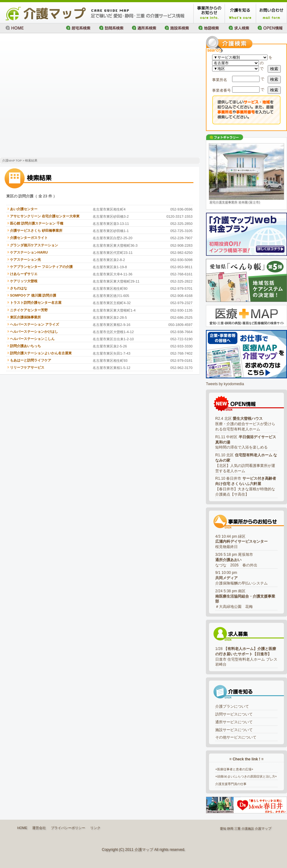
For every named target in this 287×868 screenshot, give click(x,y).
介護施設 (248, 829)
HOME (22, 828)
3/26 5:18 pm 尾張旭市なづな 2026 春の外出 (236, 560)
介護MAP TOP (12, 160)
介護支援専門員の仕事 (231, 784)
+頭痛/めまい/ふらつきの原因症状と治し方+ (246, 776)
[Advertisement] (58, 96)
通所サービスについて (234, 722)
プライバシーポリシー (68, 828)
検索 (274, 69)
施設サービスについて (234, 730)
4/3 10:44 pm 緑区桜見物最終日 (241, 542)
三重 (237, 829)
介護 (258, 829)
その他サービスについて (236, 737)
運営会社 (39, 828)
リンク (95, 828)
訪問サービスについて (234, 714)
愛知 (223, 829)
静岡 (230, 829)
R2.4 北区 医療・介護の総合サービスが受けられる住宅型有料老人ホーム (245, 424)
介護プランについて (232, 706)
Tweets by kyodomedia (225, 384)
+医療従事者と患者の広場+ (234, 769)
